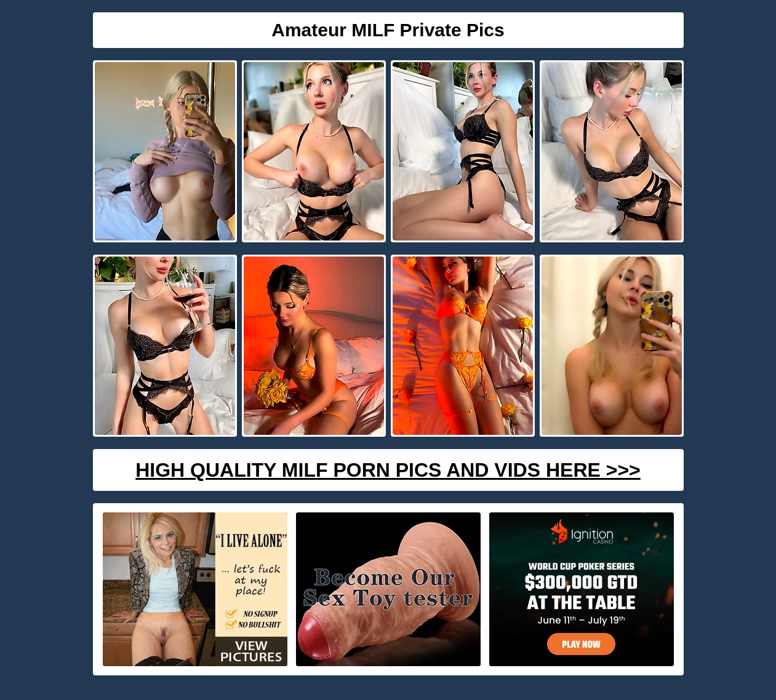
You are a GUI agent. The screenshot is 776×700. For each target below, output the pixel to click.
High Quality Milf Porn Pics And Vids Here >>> (388, 470)
